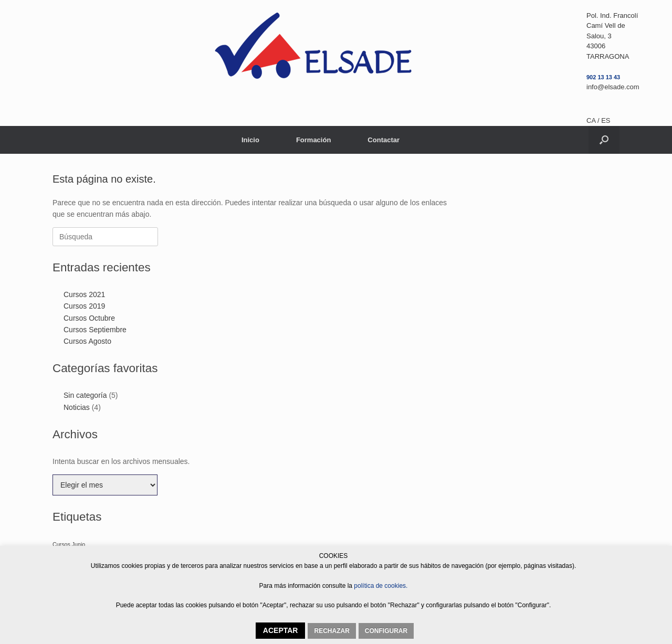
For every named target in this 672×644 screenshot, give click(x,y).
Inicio (250, 140)
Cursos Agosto (87, 341)
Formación (313, 140)
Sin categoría (85, 395)
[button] (604, 140)
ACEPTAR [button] (281, 630)
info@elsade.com (613, 87)
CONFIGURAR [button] (386, 631)
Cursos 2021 (84, 294)
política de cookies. (380, 586)
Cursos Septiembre (95, 330)
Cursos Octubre (89, 318)
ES (606, 120)
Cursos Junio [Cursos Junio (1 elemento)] (69, 544)
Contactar (384, 140)
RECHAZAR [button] (332, 631)
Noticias (77, 407)
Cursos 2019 (84, 306)
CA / (594, 120)
